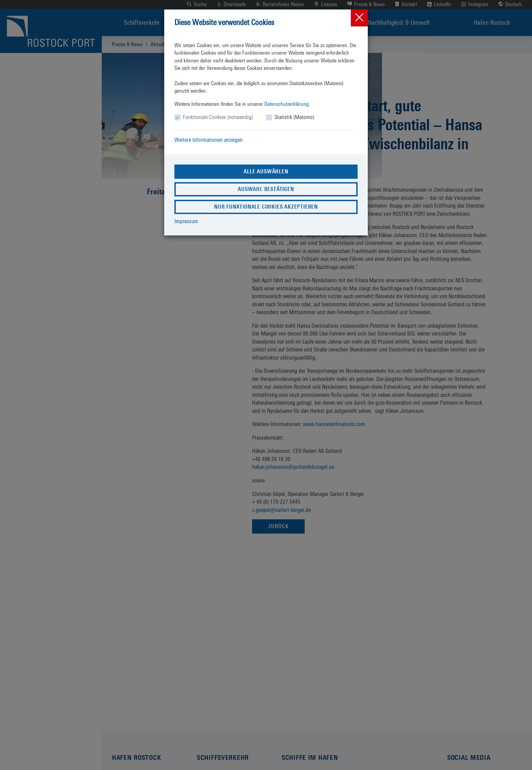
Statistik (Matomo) (294, 117)
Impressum (186, 221)
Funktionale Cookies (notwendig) (218, 117)
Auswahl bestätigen (266, 189)
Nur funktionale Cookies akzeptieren (266, 207)
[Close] (359, 18)
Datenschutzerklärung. (287, 104)
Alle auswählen (266, 171)
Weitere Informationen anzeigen (208, 140)
